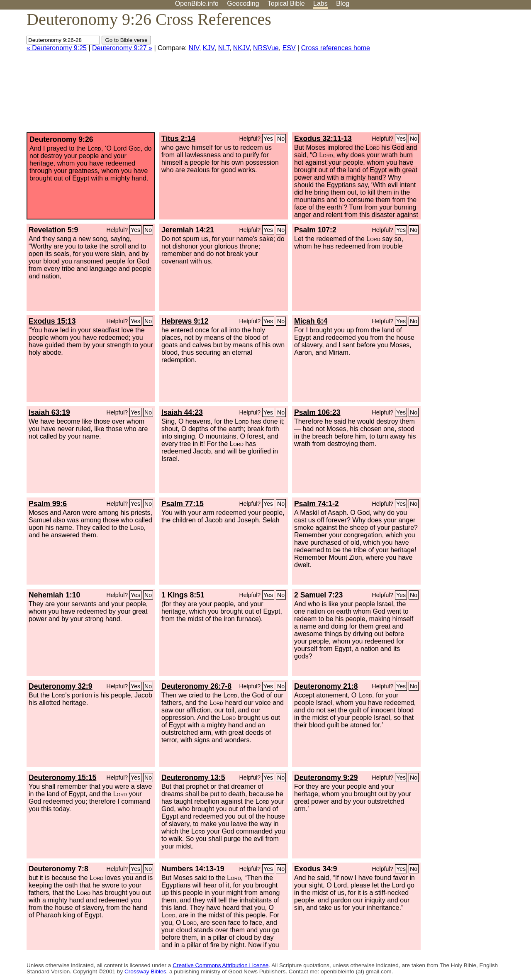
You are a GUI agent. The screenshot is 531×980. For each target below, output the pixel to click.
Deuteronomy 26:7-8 (196, 686)
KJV (209, 48)
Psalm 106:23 (317, 412)
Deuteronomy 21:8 (326, 686)
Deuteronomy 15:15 (62, 778)
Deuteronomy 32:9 (61, 686)
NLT (224, 48)
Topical (286, 4)
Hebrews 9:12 (185, 321)
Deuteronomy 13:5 (193, 778)
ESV (289, 48)
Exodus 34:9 (316, 869)
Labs (320, 4)
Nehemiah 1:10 (54, 595)
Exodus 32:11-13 (323, 139)
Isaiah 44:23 (182, 412)
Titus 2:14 (178, 139)
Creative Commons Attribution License (220, 965)
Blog (343, 4)
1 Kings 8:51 (183, 595)
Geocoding (243, 4)
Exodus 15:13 (52, 321)
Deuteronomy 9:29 (326, 778)
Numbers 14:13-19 (193, 869)
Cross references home (336, 48)
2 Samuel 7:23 (318, 595)
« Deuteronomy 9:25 (57, 48)
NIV (194, 48)
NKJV (241, 48)
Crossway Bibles (145, 971)
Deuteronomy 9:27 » (122, 48)
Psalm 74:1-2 (317, 504)
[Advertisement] (447, 74)
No (281, 139)
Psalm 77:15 (183, 504)
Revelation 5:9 (53, 230)
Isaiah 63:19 (49, 412)
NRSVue (266, 48)
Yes (268, 139)
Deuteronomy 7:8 (58, 869)
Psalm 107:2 (315, 230)
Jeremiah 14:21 (188, 230)
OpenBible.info (197, 4)
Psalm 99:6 (48, 504)
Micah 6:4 (311, 321)
